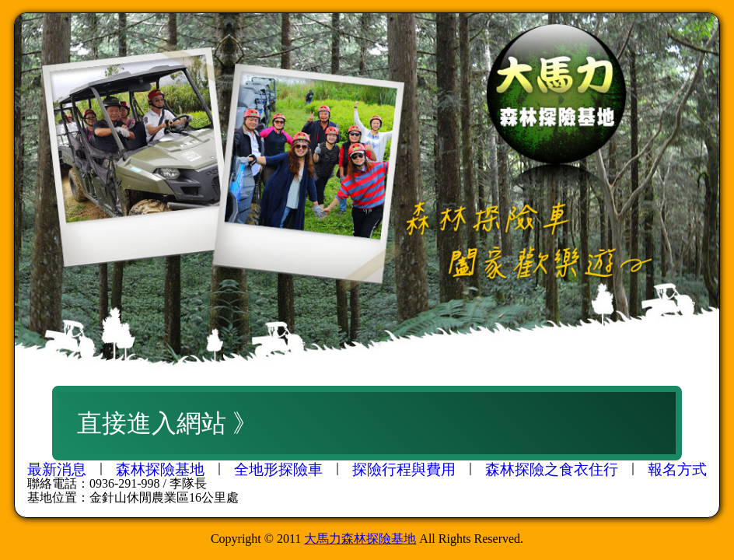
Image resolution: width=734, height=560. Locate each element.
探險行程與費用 (404, 469)
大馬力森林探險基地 (360, 539)
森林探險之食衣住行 (552, 469)
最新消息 (57, 469)
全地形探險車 (278, 469)
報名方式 (677, 469)
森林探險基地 (160, 469)
